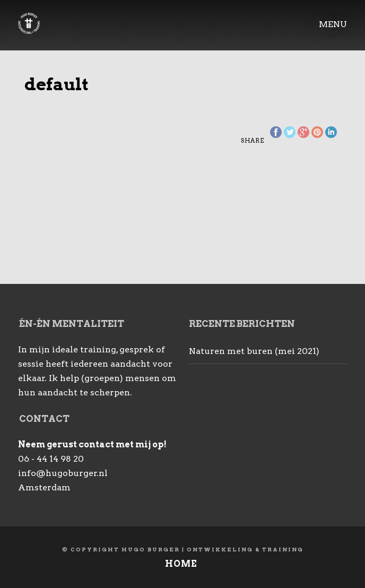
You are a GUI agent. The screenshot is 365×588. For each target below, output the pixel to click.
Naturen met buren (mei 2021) (254, 351)
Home (181, 564)
